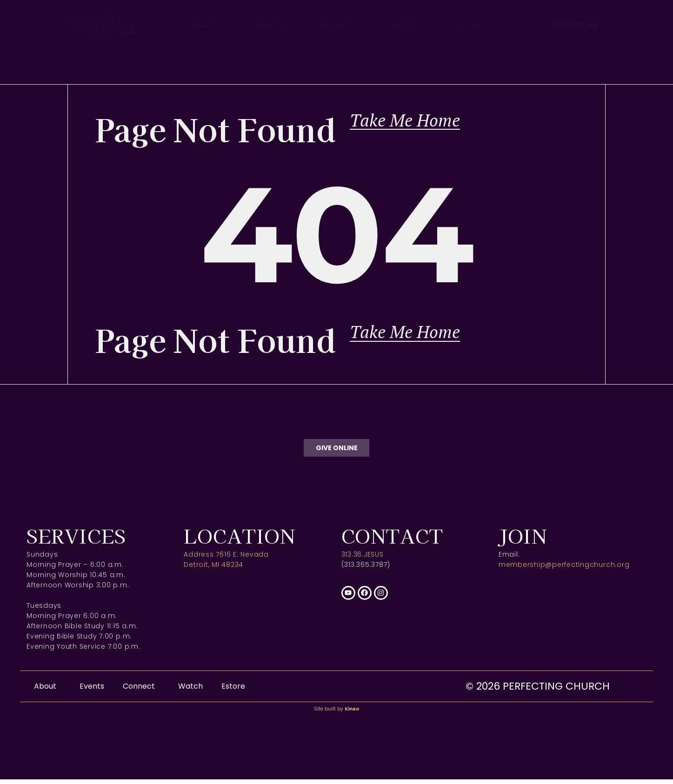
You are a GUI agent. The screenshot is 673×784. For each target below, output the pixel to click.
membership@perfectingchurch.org (564, 570)
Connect (337, 25)
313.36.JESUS (363, 559)
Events (269, 25)
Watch (406, 25)
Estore (467, 25)
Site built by (336, 714)
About (206, 25)
